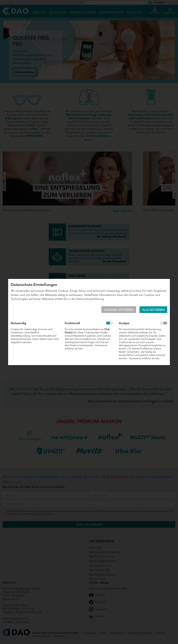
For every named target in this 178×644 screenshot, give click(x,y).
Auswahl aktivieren (119, 310)
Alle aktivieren (153, 310)
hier (80, 348)
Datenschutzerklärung (90, 299)
